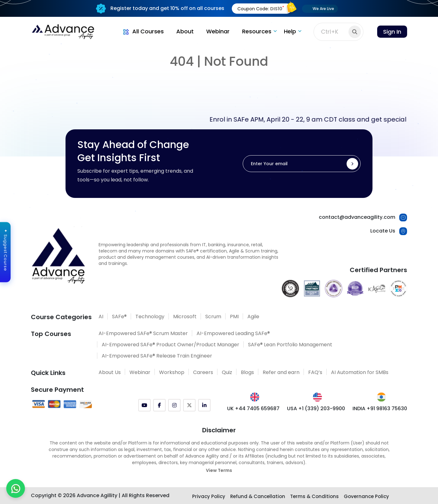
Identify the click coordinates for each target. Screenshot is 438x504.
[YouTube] (144, 405)
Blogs (247, 372)
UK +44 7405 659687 (253, 408)
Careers (203, 372)
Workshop (172, 372)
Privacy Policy (209, 496)
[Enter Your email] (302, 164)
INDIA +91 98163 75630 (380, 408)
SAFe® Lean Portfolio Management (290, 345)
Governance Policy (366, 496)
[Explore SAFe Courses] (219, 486)
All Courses (143, 31)
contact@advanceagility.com (357, 217)
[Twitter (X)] (189, 405)
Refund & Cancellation (258, 496)
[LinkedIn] (204, 405)
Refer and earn (281, 372)
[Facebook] (159, 405)
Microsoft (185, 317)
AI (101, 317)
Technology (150, 317)
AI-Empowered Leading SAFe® (233, 333)
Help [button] (290, 31)
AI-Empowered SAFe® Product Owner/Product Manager (170, 345)
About (185, 31)
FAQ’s (315, 372)
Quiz (227, 372)
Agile (253, 317)
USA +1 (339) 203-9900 (316, 408)
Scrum (213, 317)
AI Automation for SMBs (360, 372)
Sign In (392, 32)
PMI (234, 317)
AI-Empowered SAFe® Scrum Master (143, 333)
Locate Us (383, 231)
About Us (110, 372)
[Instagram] (174, 405)
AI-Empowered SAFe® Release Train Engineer (157, 356)
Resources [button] (257, 31)
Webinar (218, 31)
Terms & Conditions (314, 496)
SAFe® (119, 317)
